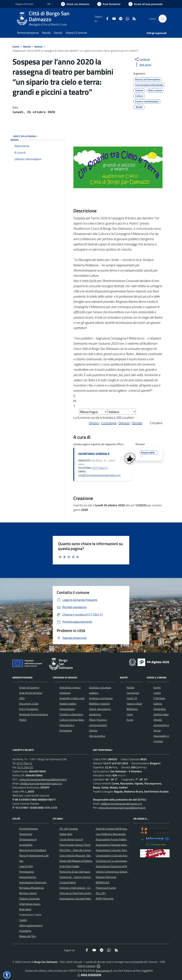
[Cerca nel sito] (163, 19)
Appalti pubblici (68, 704)
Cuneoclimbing (68, 882)
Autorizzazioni (67, 709)
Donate (137, 423)
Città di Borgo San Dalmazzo (49, 16)
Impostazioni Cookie (30, 915)
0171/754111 (100, 468)
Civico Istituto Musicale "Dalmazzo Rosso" (83, 855)
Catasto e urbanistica (71, 714)
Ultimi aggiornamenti (31, 925)
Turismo (93, 730)
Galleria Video (161, 714)
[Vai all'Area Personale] (145, 4)
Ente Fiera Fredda (69, 866)
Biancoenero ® (104, 971)
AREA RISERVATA (89, 975)
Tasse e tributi (134, 704)
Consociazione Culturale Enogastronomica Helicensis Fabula (129, 855)
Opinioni (124, 423)
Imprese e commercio (101, 698)
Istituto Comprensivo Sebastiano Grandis (118, 872)
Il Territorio (159, 698)
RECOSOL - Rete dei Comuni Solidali (80, 850)
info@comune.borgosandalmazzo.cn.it (99, 475)
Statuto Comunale (29, 899)
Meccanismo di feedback (33, 850)
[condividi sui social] (142, 59)
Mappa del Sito (27, 936)
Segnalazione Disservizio (33, 882)
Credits (23, 920)
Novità (27, 47)
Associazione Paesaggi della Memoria (116, 845)
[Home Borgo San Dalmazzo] (55, 19)
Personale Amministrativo (34, 714)
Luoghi (157, 693)
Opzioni (94, 423)
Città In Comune (86, 966)
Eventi (157, 687)
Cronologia (109, 423)
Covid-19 (132, 698)
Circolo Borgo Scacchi (71, 839)
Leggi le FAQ (26, 866)
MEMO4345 (103, 882)
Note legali (25, 909)
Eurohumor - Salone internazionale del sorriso (85, 877)
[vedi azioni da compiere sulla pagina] (143, 65)
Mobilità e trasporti (99, 704)
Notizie (38, 47)
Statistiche (25, 931)
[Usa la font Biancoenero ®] (75, 4)
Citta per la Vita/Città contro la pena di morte (85, 893)
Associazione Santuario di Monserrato (117, 866)
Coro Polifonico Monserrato (111, 834)
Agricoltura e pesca (70, 687)
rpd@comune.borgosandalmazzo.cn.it (121, 804)
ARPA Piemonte (105, 899)
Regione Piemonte (106, 877)
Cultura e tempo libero (72, 720)
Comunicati (133, 693)
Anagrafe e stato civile (72, 698)
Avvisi (130, 720)
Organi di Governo (29, 687)
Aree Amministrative (31, 693)
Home (16, 47)
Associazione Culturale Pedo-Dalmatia (81, 899)
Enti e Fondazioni (29, 709)
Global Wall (66, 834)
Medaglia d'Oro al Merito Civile (48, 24)
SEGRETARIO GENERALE (94, 454)
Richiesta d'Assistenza (31, 888)
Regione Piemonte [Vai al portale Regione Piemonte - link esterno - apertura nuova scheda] (24, 4)
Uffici (22, 698)
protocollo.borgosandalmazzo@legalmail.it (43, 779)
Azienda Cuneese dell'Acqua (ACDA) (116, 829)
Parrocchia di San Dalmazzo (75, 872)
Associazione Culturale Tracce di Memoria (118, 850)
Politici (23, 720)
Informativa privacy (30, 904)
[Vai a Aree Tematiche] (109, 4)
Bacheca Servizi (28, 893)
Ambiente (65, 693)
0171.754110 (25, 767)
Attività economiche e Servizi (161, 725)
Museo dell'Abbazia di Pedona (76, 861)
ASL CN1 (101, 893)
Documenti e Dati (29, 704)
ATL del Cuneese (69, 829)
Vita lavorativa (97, 736)
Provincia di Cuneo (106, 888)
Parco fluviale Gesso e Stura (75, 845)
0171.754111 (24, 763)
